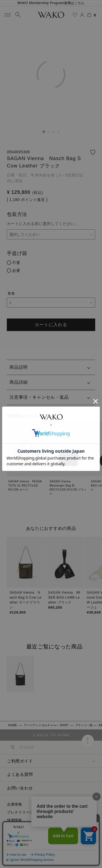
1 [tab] (44, 132)
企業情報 (15, 804)
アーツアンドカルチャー (40, 725)
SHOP (64, 725)
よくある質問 (20, 774)
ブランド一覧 (84, 725)
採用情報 (15, 820)
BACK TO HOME (53, 735)
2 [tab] (49, 132)
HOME (13, 725)
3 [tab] (54, 132)
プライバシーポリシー (26, 836)
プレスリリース (20, 812)
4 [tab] (58, 132)
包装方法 (17, 214)
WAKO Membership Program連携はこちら (51, 3)
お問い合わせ (20, 788)
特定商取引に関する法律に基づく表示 (39, 828)
